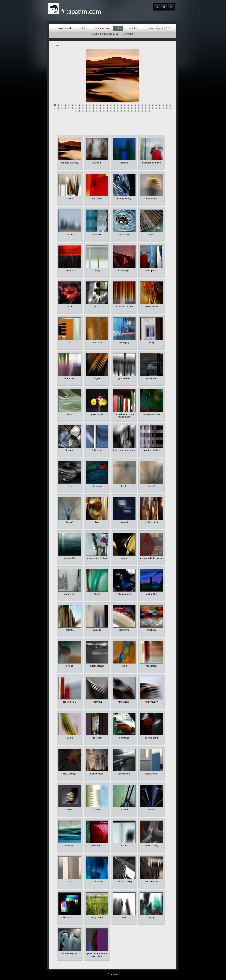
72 (86, 111)
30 (156, 105)
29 (153, 105)
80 (114, 111)
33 (167, 105)
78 (107, 111)
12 (93, 105)
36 (58, 108)
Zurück (157, 7)
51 (111, 108)
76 (100, 111)
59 (139, 108)
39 (69, 108)
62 (149, 108)
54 (121, 108)
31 (160, 105)
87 (139, 111)
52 (114, 108)
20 (121, 105)
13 (97, 105)
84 (128, 111)
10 (86, 105)
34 (170, 105)
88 (142, 111)
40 (72, 108)
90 (149, 111)
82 (121, 111)
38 (65, 108)
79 (111, 111)
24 (135, 105)
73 (90, 111)
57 (132, 108)
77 (104, 111)
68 (170, 108)
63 (153, 108)
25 (139, 105)
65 (160, 108)
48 (100, 108)
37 (62, 108)
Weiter (164, 7)
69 (76, 111)
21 (125, 105)
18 (114, 105)
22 (128, 105)
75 (97, 111)
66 (163, 108)
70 (79, 111)
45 (90, 108)
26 (142, 105)
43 (83, 108)
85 (132, 111)
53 (118, 108)
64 (156, 108)
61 (146, 108)
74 (93, 111)
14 (100, 105)
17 (111, 105)
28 (149, 105)
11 (90, 105)
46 (93, 108)
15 (104, 105)
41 (76, 108)
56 (128, 108)
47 (97, 108)
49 (104, 108)
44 (86, 108)
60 (142, 108)
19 (118, 105)
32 (163, 105)
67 (167, 108)
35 (55, 108)
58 (135, 108)
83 (125, 111)
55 (125, 108)
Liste (171, 7)
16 (107, 105)
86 (135, 111)
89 (146, 111)
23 (132, 105)
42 (79, 108)
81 (118, 111)
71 (83, 111)
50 (107, 108)
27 (146, 105)
